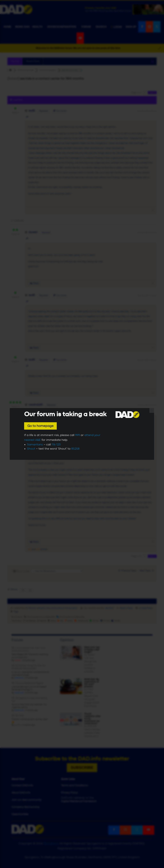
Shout (31, 449)
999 (78, 435)
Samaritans (35, 445)
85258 (75, 449)
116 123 (56, 445)
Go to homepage (40, 426)
